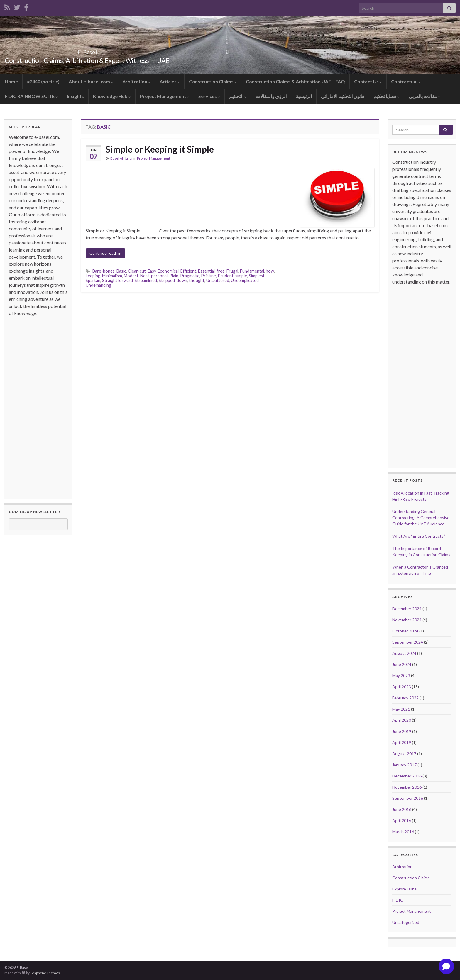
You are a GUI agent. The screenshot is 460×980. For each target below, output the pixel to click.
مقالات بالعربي (425, 96)
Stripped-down (173, 280)
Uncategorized (406, 922)
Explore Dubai (405, 889)
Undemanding (98, 285)
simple (241, 276)
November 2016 (407, 787)
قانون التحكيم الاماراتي (343, 96)
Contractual (406, 81)
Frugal (232, 271)
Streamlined (146, 280)
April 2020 (402, 720)
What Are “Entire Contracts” (419, 536)
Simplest (257, 276)
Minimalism (112, 276)
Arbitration (136, 81)
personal (159, 276)
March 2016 (403, 832)
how (270, 271)
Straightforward (117, 280)
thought (197, 280)
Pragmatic (190, 276)
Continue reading (105, 253)
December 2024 (407, 609)
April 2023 (402, 687)
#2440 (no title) (43, 81)
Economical (168, 271)
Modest (131, 276)
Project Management (165, 96)
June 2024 (402, 664)
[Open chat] (446, 966)
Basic (121, 271)
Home (11, 81)
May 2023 (401, 675)
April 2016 (402, 820)
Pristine (208, 276)
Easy (152, 271)
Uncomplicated (245, 280)
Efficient (188, 271)
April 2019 (402, 742)
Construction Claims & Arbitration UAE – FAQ (295, 81)
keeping (93, 276)
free (221, 271)
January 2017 (404, 765)
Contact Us (368, 81)
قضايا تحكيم (387, 96)
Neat (145, 276)
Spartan (93, 280)
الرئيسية (304, 96)
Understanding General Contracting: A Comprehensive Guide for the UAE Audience (421, 518)
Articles (170, 81)
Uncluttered (218, 280)
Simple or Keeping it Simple (160, 149)
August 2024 (404, 653)
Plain (174, 276)
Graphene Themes (45, 973)
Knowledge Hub (112, 96)
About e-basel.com (91, 81)
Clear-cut (137, 271)
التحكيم (238, 96)
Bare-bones (104, 271)
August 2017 (404, 754)
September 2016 (408, 798)
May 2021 (401, 709)
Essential (206, 271)
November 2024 (407, 620)
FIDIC (398, 900)
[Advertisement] (32, 405)
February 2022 (405, 698)
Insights (75, 96)
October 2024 (405, 631)
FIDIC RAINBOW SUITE (31, 96)
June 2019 (402, 731)
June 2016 (402, 809)
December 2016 (407, 776)
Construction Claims (213, 81)
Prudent (226, 276)
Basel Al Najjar (122, 158)
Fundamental (252, 271)
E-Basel (87, 51)
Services (209, 96)
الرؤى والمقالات (271, 96)
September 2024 (408, 642)
